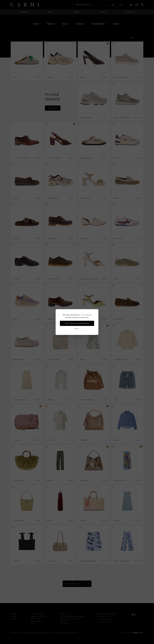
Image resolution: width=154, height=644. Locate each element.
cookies (83, 315)
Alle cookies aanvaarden (77, 323)
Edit (77, 329)
